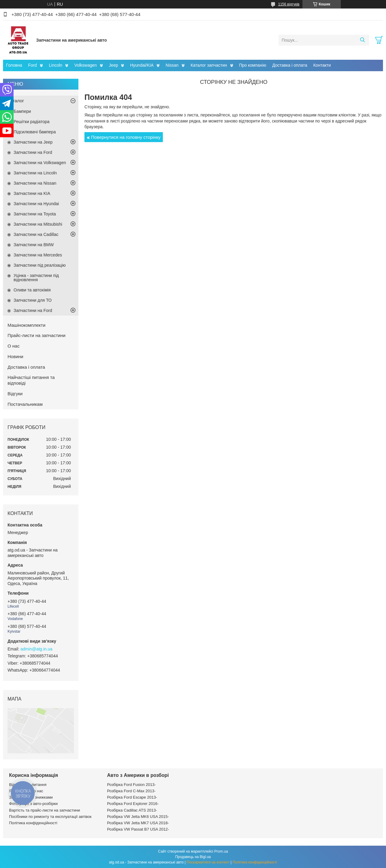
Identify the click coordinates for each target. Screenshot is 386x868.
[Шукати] (362, 40)
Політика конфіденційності (33, 823)
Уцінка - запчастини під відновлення (36, 278)
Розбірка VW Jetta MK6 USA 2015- (138, 817)
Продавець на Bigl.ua (193, 857)
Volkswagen (85, 65)
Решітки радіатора (32, 122)
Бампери (22, 111)
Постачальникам (25, 404)
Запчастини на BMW (34, 245)
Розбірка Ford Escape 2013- (132, 797)
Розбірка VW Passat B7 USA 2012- (138, 829)
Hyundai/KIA (142, 65)
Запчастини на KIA (32, 193)
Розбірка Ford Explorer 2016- (133, 804)
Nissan (172, 65)
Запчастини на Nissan (35, 183)
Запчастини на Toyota (35, 214)
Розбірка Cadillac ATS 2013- (132, 810)
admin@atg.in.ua (36, 649)
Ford (32, 65)
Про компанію (253, 65)
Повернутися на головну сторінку (126, 137)
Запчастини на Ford (33, 152)
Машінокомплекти (27, 325)
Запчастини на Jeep (33, 142)
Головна (14, 65)
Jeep (113, 65)
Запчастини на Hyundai (36, 204)
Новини (15, 356)
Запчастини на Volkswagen (40, 163)
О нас (14, 346)
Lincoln (55, 65)
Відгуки (15, 394)
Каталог (16, 101)
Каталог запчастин (209, 65)
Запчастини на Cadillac (36, 234)
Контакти (322, 65)
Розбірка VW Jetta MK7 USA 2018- (138, 823)
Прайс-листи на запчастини (36, 335)
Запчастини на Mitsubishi (38, 224)
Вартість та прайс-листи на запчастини (44, 810)
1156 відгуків (289, 4)
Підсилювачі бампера (35, 132)
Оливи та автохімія (32, 290)
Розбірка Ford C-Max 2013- (131, 791)
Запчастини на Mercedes (38, 255)
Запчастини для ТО (33, 300)
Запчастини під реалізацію (40, 265)
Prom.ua (221, 851)
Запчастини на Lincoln (35, 173)
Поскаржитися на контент (208, 862)
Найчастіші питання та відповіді (31, 380)
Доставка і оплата (290, 65)
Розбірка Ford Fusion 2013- (131, 785)
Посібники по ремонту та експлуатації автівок (50, 817)
